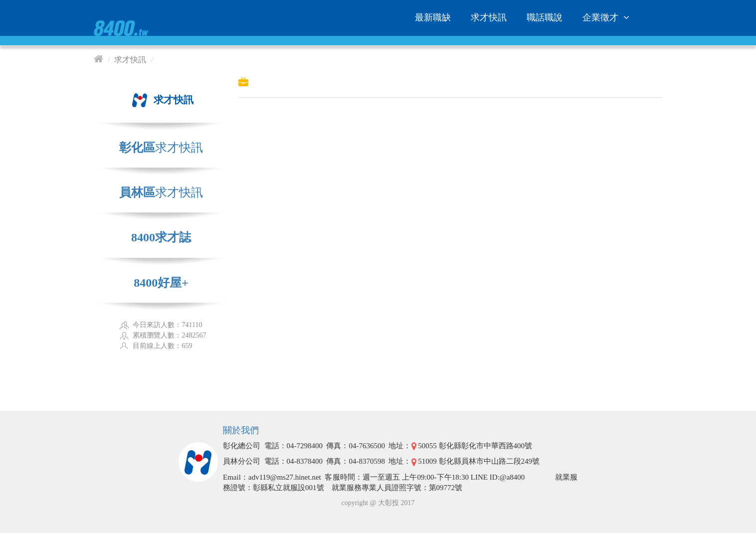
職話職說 (545, 17)
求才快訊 (489, 17)
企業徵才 (607, 17)
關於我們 (241, 430)
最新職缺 (433, 17)
